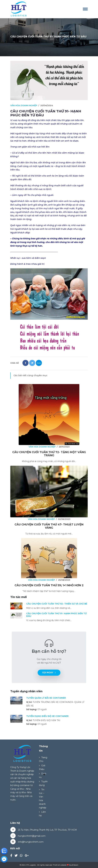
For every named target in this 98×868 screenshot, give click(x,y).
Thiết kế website (60, 865)
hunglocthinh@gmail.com (32, 836)
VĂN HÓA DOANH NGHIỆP (24, 105)
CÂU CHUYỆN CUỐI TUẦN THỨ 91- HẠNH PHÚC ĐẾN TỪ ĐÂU (56, 615)
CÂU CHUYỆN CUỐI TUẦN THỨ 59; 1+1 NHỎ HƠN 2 (49, 585)
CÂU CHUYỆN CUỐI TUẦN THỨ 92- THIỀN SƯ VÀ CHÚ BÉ (57, 604)
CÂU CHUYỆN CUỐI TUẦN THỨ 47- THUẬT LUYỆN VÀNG (49, 526)
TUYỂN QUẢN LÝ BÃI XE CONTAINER (46, 698)
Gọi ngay (49, 673)
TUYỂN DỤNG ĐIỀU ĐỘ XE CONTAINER (47, 716)
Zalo (39, 363)
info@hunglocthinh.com (31, 842)
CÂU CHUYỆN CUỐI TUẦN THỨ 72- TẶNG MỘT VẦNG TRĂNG (49, 454)
